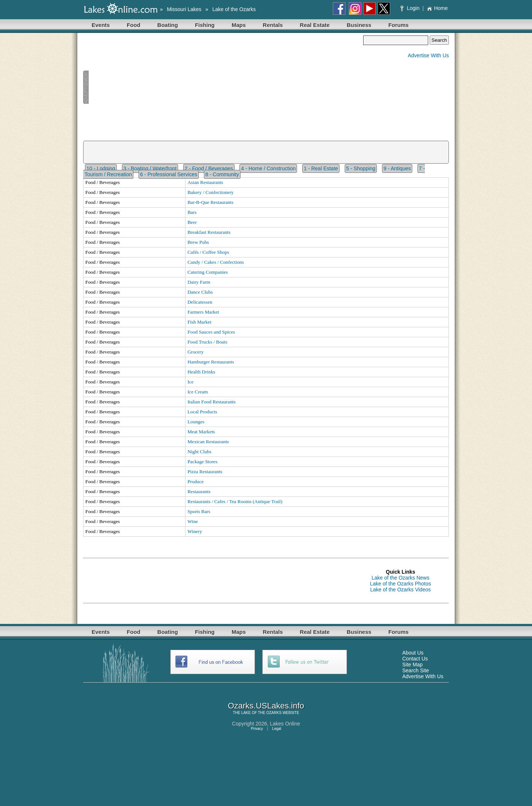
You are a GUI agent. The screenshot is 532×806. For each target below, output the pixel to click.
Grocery (195, 352)
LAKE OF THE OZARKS (261, 713)
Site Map (412, 665)
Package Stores (202, 462)
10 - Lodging (101, 168)
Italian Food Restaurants (211, 402)
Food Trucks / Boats (207, 342)
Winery (195, 531)
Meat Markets (201, 432)
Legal (277, 729)
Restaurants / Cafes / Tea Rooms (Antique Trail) (235, 501)
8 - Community (222, 174)
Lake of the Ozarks (234, 9)
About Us (413, 653)
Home (437, 8)
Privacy (257, 729)
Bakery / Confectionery (210, 192)
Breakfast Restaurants (209, 232)
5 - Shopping (361, 168)
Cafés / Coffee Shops (208, 252)
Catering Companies (207, 272)
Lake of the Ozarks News (400, 578)
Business (359, 25)
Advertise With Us (428, 55)
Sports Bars (199, 511)
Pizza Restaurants (205, 472)
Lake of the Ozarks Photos (401, 584)
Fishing (205, 25)
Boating (168, 25)
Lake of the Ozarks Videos (400, 590)
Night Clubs (199, 452)
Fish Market (199, 322)
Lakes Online (285, 724)
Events (101, 25)
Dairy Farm (199, 282)
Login (411, 8)
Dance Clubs (200, 292)
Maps (239, 25)
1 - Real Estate (321, 168)
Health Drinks (201, 372)
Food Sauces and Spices (211, 332)
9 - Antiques (397, 168)
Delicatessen (200, 302)
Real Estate (315, 25)
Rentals (273, 25)
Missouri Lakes (184, 9)
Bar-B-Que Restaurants (210, 202)
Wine (192, 521)
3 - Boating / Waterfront (150, 168)
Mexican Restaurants (208, 442)
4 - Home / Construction (268, 168)
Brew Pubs (198, 242)
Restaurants (199, 491)
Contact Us (415, 659)
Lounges (196, 422)
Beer (192, 222)
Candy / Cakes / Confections (216, 262)
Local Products (202, 412)
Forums (398, 25)
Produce (195, 481)
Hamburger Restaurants (211, 362)
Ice (190, 382)
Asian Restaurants (205, 182)
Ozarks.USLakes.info (266, 706)
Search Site (416, 670)
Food (134, 25)
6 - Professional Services (169, 174)
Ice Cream (197, 392)
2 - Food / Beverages (209, 168)
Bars (192, 212)
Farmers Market (203, 312)
